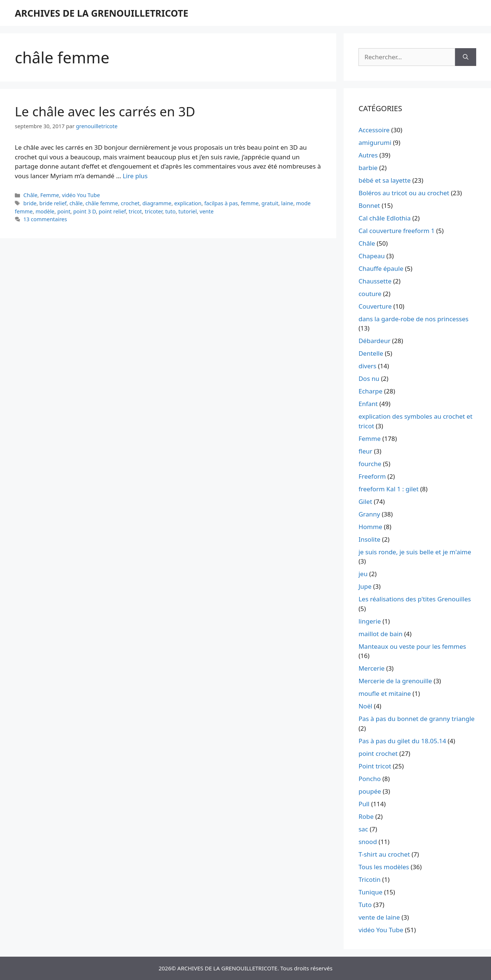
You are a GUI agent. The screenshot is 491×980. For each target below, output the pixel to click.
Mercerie (371, 668)
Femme (50, 195)
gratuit (270, 203)
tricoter (154, 211)
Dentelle (371, 353)
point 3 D (85, 211)
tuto (170, 211)
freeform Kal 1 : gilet (388, 489)
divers (367, 366)
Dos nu (369, 378)
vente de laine (379, 917)
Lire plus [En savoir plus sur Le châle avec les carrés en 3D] (135, 176)
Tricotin (369, 879)
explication (188, 203)
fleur (365, 451)
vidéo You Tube (81, 195)
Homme (370, 527)
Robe (366, 816)
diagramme (157, 203)
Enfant (368, 404)
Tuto (365, 905)
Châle (30, 195)
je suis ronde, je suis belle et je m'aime (415, 552)
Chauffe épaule (381, 268)
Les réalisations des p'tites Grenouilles (415, 599)
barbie (368, 168)
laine (287, 203)
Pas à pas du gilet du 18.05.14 (402, 741)
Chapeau (372, 256)
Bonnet (369, 205)
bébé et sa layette (385, 180)
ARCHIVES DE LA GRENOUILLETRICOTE (101, 13)
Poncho (370, 779)
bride (30, 203)
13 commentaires (45, 219)
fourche (370, 464)
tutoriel (188, 211)
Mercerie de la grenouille (395, 681)
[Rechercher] (466, 57)
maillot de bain (380, 634)
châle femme (102, 203)
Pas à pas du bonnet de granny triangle (416, 719)
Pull (364, 804)
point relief (112, 211)
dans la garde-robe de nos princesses (413, 319)
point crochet (378, 753)
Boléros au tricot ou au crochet (404, 193)
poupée (370, 791)
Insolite (369, 539)
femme (250, 203)
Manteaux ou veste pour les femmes (412, 646)
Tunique (370, 892)
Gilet (365, 501)
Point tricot (375, 766)
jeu (363, 574)
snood (368, 842)
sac (363, 829)
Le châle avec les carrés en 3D (105, 111)
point (64, 211)
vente (207, 211)
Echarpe (370, 391)
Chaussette (375, 281)
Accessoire (374, 130)
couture (370, 294)
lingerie (370, 621)
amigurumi (375, 142)
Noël (365, 706)
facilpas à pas (221, 203)
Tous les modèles (384, 867)
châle (76, 203)
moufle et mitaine (385, 693)
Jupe (365, 586)
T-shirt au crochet (384, 854)
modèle (45, 211)
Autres (368, 155)
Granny (369, 514)
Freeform (372, 476)
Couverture (375, 306)
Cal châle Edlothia (385, 218)
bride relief (53, 203)
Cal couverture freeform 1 (397, 231)
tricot (136, 211)
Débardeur (374, 341)
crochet (130, 203)
